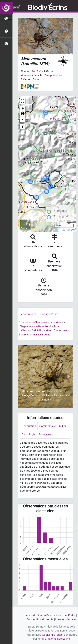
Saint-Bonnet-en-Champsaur (50, 330)
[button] (23, 114)
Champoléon (42, 322)
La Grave (58, 322)
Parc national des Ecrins (55, 639)
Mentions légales (66, 619)
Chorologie (28, 434)
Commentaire (48, 426)
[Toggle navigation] (9, 18)
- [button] (23, 119)
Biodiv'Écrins (48, 8)
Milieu (63, 426)
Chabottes (25, 322)
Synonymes (46, 434)
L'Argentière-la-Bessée (33, 326)
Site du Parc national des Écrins (56, 615)
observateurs (49, 314)
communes (29, 314)
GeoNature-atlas (52, 635)
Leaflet (63, 230)
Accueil (31, 615)
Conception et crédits (40, 619)
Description (29, 426)
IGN (73, 230)
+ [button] (23, 109)
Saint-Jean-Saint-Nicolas (35, 335)
